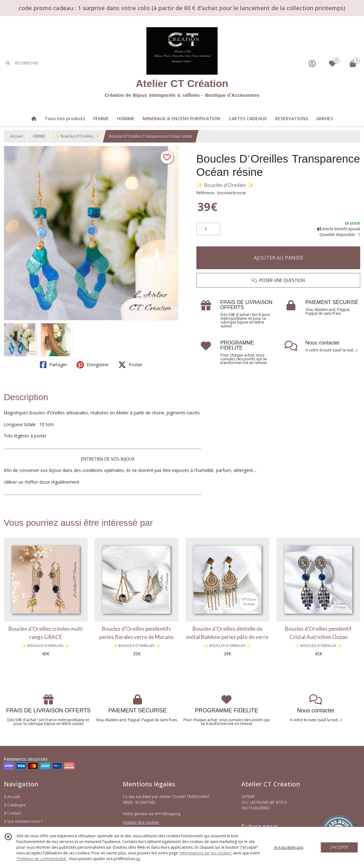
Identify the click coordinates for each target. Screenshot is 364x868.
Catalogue (15, 805)
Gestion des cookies (141, 822)
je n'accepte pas (289, 847)
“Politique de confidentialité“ (42, 859)
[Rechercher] (8, 63)
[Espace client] (312, 63)
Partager (53, 365)
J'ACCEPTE (339, 847)
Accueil (16, 136)
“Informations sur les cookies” (206, 853)
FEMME (39, 136)
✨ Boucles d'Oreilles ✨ (77, 136)
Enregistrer (93, 365)
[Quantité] (208, 229)
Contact (12, 813)
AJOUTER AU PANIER (278, 258)
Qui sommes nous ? (23, 821)
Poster (130, 365)
